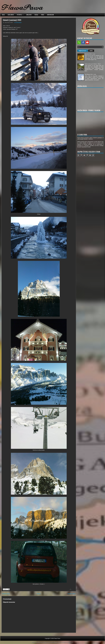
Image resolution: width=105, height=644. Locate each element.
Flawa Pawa (57, 638)
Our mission (50, 15)
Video (43, 15)
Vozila (36, 15)
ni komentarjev (18, 23)
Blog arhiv (11, 15)
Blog (3, 15)
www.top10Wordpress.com (68, 642)
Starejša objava (72, 594)
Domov (39, 594)
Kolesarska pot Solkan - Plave (93, 64)
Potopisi (21, 15)
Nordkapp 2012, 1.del (90, 74)
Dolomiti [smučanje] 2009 (12, 20)
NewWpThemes (40, 642)
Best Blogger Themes (57, 642)
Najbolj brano (83, 51)
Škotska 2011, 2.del (90, 54)
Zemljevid (29, 15)
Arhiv (91, 51)
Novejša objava (6, 594)
